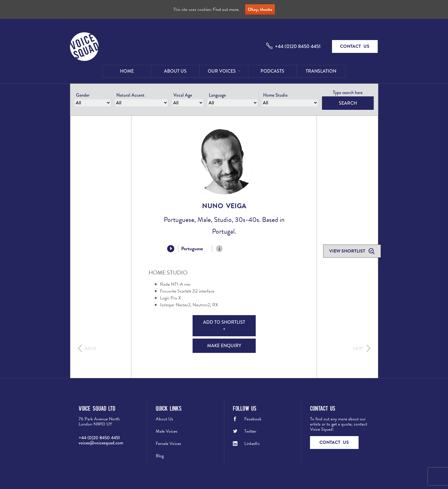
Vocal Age (183, 95)
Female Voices (168, 444)
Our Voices (222, 71)
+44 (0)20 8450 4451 (298, 46)
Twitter (250, 431)
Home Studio (275, 95)
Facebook (253, 419)
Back (91, 349)
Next (358, 349)
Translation (321, 71)
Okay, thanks (260, 9)
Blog (160, 456)
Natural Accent (130, 95)
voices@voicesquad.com (101, 443)
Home (127, 71)
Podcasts (272, 71)
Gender (83, 95)
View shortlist (348, 251)
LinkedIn (252, 444)
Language (217, 95)
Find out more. (226, 9)
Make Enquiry (224, 346)
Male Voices (167, 431)
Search (348, 103)
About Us (175, 71)
